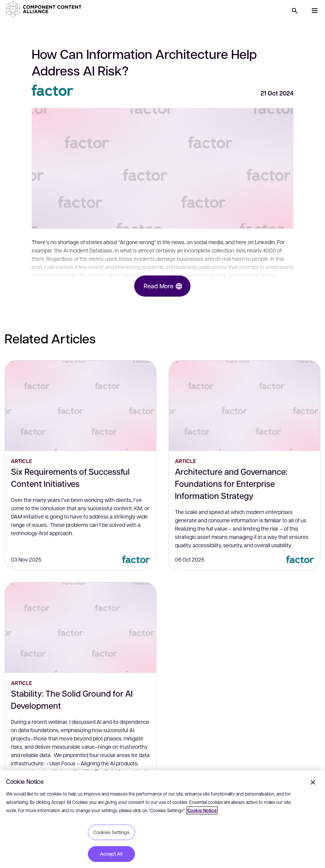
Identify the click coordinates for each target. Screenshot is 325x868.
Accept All (111, 854)
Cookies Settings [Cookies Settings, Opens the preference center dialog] (111, 832)
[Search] (294, 11)
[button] (45, 9)
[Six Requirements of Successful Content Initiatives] (80, 406)
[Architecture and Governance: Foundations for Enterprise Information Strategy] (245, 406)
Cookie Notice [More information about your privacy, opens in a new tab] (202, 810)
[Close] (313, 782)
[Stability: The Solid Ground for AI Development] (80, 628)
